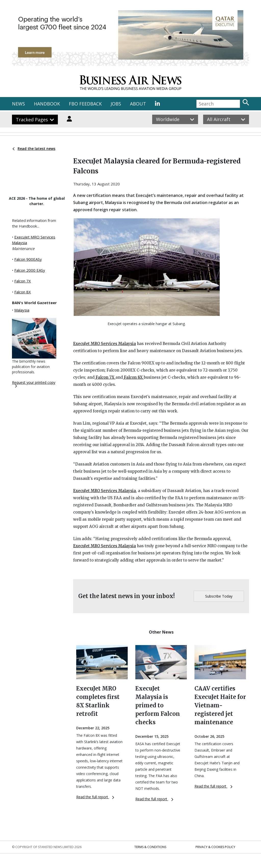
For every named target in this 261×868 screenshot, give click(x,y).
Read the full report (95, 797)
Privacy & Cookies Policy (215, 847)
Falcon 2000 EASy (30, 270)
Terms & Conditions (150, 847)
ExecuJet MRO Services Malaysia (105, 344)
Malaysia (22, 310)
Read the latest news (34, 148)
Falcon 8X (23, 292)
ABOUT (138, 104)
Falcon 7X (23, 281)
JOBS (116, 104)
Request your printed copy (34, 384)
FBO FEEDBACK (85, 104)
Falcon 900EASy (28, 259)
